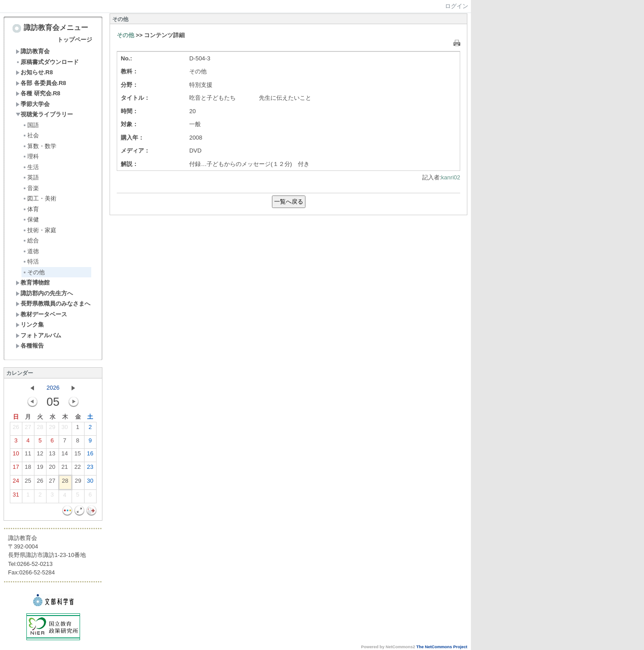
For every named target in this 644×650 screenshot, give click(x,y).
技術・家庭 (39, 230)
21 (64, 469)
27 (28, 429)
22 (77, 469)
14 (64, 455)
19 (40, 469)
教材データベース (41, 314)
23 (90, 469)
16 (90, 455)
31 (16, 497)
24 (16, 483)
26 (16, 429)
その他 (34, 272)
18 (28, 469)
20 (52, 469)
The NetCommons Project (442, 647)
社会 (31, 135)
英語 (31, 177)
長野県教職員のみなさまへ (53, 304)
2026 (53, 388)
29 (52, 429)
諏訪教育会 (33, 51)
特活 (31, 261)
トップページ (75, 40)
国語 (31, 125)
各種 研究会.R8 (38, 93)
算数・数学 (39, 146)
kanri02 (451, 177)
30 (64, 429)
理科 (31, 156)
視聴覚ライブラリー (44, 114)
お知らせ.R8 (34, 72)
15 (77, 455)
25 (28, 483)
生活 (31, 167)
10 (16, 455)
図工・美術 (39, 198)
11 (28, 455)
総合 (31, 240)
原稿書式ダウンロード (47, 62)
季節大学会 (33, 104)
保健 (31, 219)
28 (40, 429)
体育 (31, 209)
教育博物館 (33, 283)
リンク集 (30, 325)
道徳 (31, 251)
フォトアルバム (38, 335)
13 (52, 455)
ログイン (457, 6)
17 (16, 469)
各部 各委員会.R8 (41, 83)
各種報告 (30, 346)
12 (40, 455)
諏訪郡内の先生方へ (44, 293)
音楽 (31, 188)
